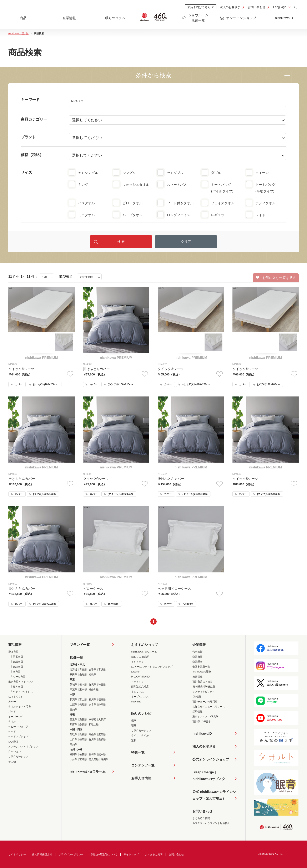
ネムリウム (137, 692)
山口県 (74, 739)
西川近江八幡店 (140, 687)
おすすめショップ (145, 645)
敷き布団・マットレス (21, 682)
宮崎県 (83, 759)
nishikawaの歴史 (202, 672)
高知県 (74, 744)
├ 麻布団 (15, 672)
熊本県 (102, 754)
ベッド (12, 732)
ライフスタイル (140, 736)
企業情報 (199, 645)
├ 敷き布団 (17, 687)
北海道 (74, 670)
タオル (12, 722)
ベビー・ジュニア (18, 727)
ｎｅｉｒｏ (137, 682)
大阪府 (102, 719)
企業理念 (197, 662)
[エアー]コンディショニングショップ (152, 667)
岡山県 (92, 734)
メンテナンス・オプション (23, 747)
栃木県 (83, 685)
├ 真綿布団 (17, 667)
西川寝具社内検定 (202, 682)
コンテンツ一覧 (143, 765)
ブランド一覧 (80, 645)
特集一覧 (138, 752)
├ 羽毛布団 (17, 657)
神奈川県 (94, 690)
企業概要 (197, 657)
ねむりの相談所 (140, 657)
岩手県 (92, 670)
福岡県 (74, 754)
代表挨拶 (197, 652)
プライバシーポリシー (71, 854)
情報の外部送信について (104, 854)
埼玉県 (102, 685)
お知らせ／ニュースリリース (209, 707)
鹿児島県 (94, 759)
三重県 (74, 719)
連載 (134, 740)
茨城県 (74, 685)
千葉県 (74, 690)
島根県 (83, 734)
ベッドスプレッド (18, 737)
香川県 (92, 739)
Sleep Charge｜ (209, 776)
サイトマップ (131, 854)
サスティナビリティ (204, 692)
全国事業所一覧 (201, 667)
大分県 (74, 759)
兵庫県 (74, 724)
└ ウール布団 (18, 677)
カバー (12, 702)
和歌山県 (94, 724)
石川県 (92, 700)
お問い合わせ (257, 7)
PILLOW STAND (140, 677)
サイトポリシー (17, 854)
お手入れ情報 (141, 778)
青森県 (83, 670)
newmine (136, 702)
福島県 (92, 675)
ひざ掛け (13, 742)
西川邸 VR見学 (202, 722)
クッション (15, 752)
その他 (12, 762)
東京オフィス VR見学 (205, 717)
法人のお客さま (230, 7)
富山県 (83, 700)
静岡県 (102, 705)
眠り (134, 721)
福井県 (102, 700)
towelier (135, 672)
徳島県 (83, 739)
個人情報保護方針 (42, 854)
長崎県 (92, 754)
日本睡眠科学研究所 (204, 687)
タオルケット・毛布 (20, 707)
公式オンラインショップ (211, 759)
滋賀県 (83, 719)
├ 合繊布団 (17, 662)
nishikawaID (284, 18)
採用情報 (197, 712)
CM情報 (197, 697)
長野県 (83, 705)
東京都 (83, 690)
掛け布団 (13, 652)
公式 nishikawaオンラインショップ (214, 796)
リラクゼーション (18, 757)
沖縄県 (105, 759)
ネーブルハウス (140, 697)
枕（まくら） (16, 697)
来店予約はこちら (201, 7)
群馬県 (92, 685)
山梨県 (74, 705)
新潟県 (74, 700)
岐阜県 (92, 705)
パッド (12, 712)
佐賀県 (83, 754)
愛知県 (74, 710)
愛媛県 (102, 739)
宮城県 (102, 670)
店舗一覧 (76, 658)
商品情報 (15, 645)
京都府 (92, 719)
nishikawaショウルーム (88, 771)
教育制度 (197, 677)
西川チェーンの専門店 (205, 702)
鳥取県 (74, 734)
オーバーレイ (16, 717)
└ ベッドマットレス (22, 692)
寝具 (134, 726)
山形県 (83, 675)
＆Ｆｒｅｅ (137, 662)
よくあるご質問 (201, 818)
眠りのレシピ (141, 714)
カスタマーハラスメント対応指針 (211, 823)
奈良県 (83, 724)
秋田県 (74, 675)
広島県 (102, 734)
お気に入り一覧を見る (276, 278)
